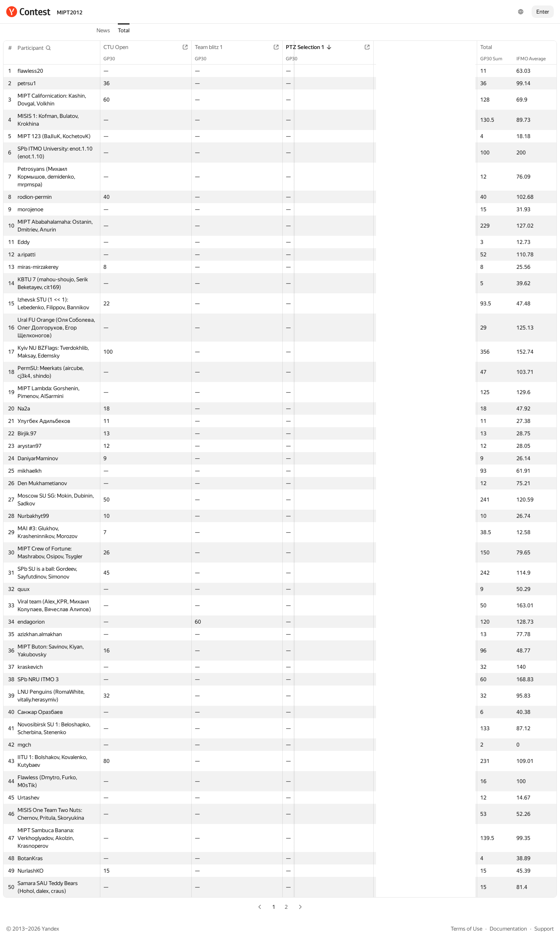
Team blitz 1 (190, 47)
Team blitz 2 (398, 47)
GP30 (113, 59)
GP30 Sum (495, 59)
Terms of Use (466, 929)
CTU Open (120, 47)
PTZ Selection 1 (264, 47)
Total (124, 30)
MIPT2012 (70, 12)
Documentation (508, 929)
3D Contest (466, 47)
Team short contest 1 (338, 47)
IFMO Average (535, 59)
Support (544, 929)
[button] (34, 48)
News (103, 30)
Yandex (50, 929)
